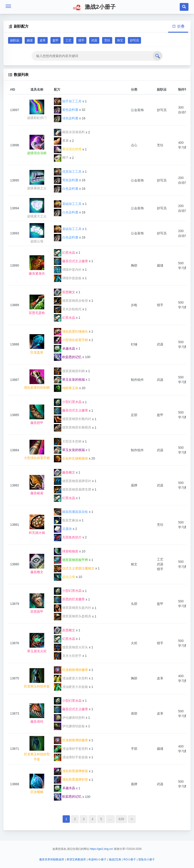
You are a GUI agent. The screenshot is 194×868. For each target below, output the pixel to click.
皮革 (43, 40)
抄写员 (134, 40)
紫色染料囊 (66, 113)
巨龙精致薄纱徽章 (71, 673)
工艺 (68, 40)
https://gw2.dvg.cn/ (101, 849)
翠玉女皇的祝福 (69, 383)
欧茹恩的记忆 (68, 360)
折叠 (178, 26)
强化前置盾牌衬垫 (71, 783)
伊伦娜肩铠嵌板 (69, 730)
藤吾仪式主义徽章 (71, 264)
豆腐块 (63, 532)
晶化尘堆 (65, 580)
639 (121, 822)
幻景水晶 (65, 256)
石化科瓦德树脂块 (71, 462)
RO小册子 (130, 859)
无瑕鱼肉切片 (68, 541)
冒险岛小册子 (147, 859)
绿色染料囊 (66, 122)
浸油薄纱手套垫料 (71, 752)
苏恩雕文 (65, 296)
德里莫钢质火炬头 (71, 651)
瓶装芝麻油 (66, 524)
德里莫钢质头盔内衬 (73, 611)
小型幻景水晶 (68, 405)
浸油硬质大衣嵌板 (71, 690)
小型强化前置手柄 (71, 343)
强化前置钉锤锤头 (71, 335)
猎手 (81, 40)
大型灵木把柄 (68, 445)
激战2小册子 (94, 7)
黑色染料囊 (66, 184)
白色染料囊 (66, 192)
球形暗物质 (66, 555)
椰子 (61, 161)
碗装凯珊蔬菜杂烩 (71, 515)
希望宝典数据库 (76, 859)
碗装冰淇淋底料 (69, 135)
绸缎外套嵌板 (68, 282)
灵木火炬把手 (68, 659)
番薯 (61, 144)
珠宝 (120, 40)
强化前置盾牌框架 (71, 774)
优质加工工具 (68, 175)
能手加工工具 (68, 105)
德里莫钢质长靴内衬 (73, 422)
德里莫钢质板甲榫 (71, 563)
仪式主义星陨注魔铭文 (74, 572)
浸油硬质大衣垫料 (71, 682)
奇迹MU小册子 (97, 859)
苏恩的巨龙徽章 (69, 603)
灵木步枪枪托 (68, 313)
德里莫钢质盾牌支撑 (73, 493)
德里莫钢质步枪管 (71, 304)
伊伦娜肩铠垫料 (69, 721)
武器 (94, 40)
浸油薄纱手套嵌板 (71, 761)
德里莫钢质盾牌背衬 (73, 484)
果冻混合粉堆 (68, 152)
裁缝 (30, 40)
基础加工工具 (68, 207)
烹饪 (107, 40)
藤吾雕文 (65, 476)
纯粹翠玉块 (66, 391)
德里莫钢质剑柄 (69, 374)
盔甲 (56, 40)
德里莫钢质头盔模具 (73, 620)
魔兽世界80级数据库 (52, 859)
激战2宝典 (115, 859)
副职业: (15, 40)
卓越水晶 (65, 352)
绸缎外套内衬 (68, 273)
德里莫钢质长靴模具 (73, 431)
